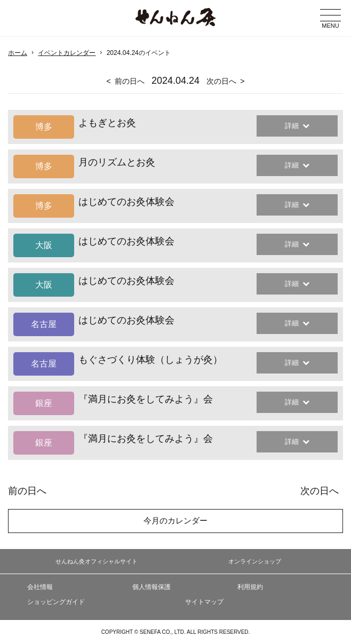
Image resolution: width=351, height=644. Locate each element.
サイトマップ (204, 602)
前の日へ (130, 81)
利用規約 (250, 587)
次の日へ (221, 81)
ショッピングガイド (56, 602)
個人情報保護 (151, 587)
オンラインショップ (255, 561)
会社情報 (40, 587)
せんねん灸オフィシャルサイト (97, 561)
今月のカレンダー (175, 520)
